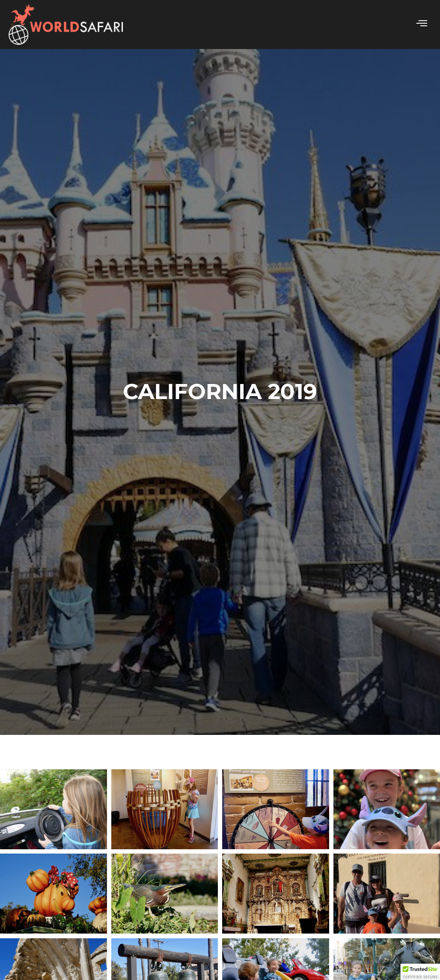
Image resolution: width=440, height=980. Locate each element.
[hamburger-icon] (422, 24)
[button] (420, 972)
